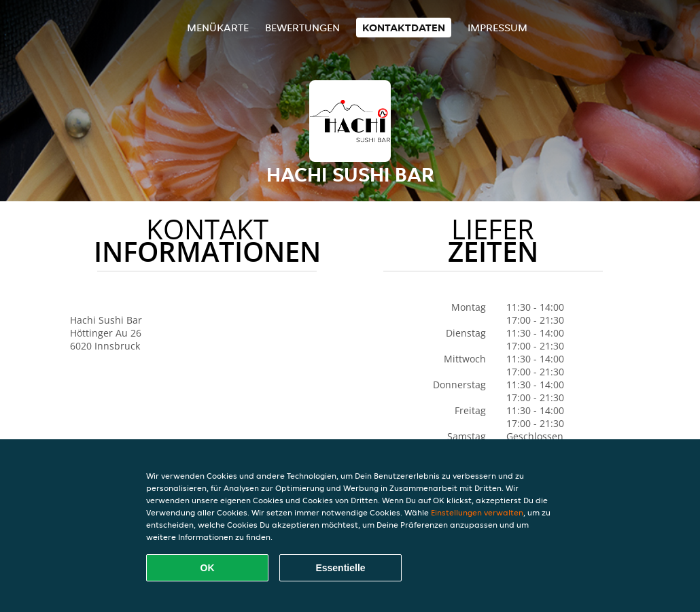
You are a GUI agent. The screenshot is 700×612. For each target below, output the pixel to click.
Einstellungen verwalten (477, 512)
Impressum (497, 28)
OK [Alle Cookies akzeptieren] (208, 568)
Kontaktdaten (404, 28)
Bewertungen (302, 28)
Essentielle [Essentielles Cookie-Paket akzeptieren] (340, 568)
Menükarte (218, 28)
